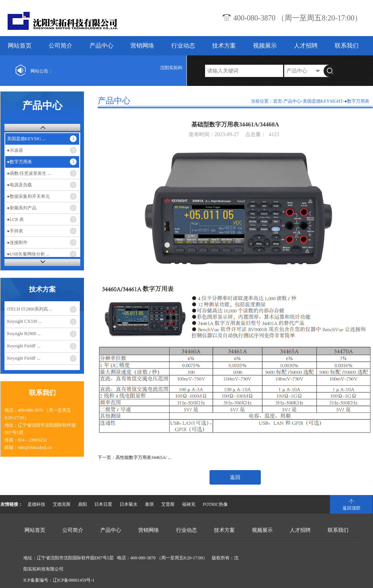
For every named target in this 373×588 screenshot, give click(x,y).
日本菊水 (129, 504)
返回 (235, 477)
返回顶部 (351, 508)
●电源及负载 (20, 185)
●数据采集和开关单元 (28, 196)
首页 (278, 101)
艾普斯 (168, 504)
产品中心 (101, 46)
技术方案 (224, 46)
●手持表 (15, 231)
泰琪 (149, 504)
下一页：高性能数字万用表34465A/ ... (134, 457)
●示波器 (15, 150)
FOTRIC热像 (215, 504)
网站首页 (20, 46)
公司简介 (61, 46)
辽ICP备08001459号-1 (74, 580)
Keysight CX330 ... (24, 321)
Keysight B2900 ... (24, 334)
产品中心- (293, 101)
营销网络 (142, 46)
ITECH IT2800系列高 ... (30, 309)
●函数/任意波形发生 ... (29, 173)
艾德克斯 (62, 504)
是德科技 (36, 504)
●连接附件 (17, 242)
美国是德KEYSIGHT (323, 101)
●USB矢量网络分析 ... (28, 254)
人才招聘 (306, 46)
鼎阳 (82, 504)
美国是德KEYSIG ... (26, 139)
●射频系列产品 (22, 208)
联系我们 (347, 46)
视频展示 (265, 46)
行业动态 (183, 46)
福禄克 (189, 504)
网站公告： (42, 71)
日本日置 (103, 504)
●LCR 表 (16, 219)
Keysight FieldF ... (24, 346)
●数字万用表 (20, 162)
